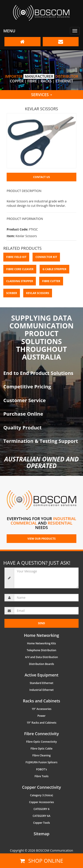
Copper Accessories (41, 802)
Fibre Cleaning (41, 755)
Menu (9, 31)
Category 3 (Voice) (42, 795)
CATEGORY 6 (42, 809)
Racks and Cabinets (41, 701)
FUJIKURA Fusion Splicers (42, 762)
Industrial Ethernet (41, 690)
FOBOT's (41, 769)
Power (41, 716)
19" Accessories (41, 709)
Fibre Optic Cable (41, 749)
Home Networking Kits (41, 643)
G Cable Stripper (54, 269)
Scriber (12, 293)
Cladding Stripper (20, 281)
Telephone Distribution (41, 650)
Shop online (42, 861)
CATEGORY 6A (42, 816)
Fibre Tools (41, 776)
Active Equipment (41, 675)
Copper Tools (42, 823)
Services (41, 95)
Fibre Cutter (51, 281)
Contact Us (42, 177)
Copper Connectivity (42, 787)
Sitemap (41, 834)
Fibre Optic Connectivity (41, 742)
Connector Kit (46, 257)
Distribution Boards (41, 664)
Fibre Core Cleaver (20, 269)
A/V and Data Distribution (41, 657)
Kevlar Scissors (38, 293)
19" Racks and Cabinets (41, 723)
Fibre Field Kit (16, 257)
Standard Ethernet (41, 683)
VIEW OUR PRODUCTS (41, 539)
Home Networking (41, 635)
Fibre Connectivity (41, 734)
